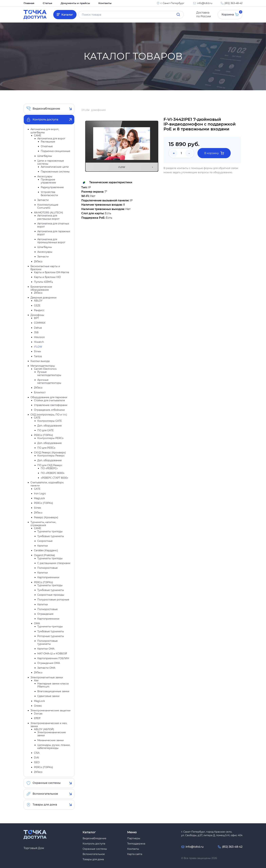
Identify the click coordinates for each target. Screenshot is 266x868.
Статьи (46, 3)
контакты (183, 168)
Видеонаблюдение (46, 109)
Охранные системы (47, 783)
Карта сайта (135, 854)
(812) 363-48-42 (233, 3)
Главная (29, 3)
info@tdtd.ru (205, 3)
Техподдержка (136, 844)
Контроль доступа (45, 120)
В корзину (214, 153)
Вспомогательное (45, 794)
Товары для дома (45, 805)
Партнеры (134, 838)
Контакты (101, 3)
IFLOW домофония (93, 110)
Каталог (68, 14)
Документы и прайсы (73, 3)
